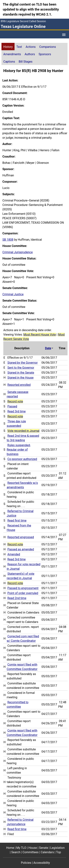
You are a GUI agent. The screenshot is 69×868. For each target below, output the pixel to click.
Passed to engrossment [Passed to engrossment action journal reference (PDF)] (23, 588)
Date (49, 348)
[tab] (8, 47)
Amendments (12, 54)
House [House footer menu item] (33, 848)
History (8, 47)
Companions (48, 47)
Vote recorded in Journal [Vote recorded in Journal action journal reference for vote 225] (23, 431)
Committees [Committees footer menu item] (30, 852)
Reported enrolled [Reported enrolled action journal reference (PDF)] (19, 385)
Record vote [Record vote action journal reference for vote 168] (15, 544)
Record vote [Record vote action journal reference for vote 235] (15, 416)
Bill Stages (25, 62)
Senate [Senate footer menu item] (44, 848)
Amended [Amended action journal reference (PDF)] (14, 554)
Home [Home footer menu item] (10, 848)
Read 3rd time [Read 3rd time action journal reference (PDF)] (16, 411)
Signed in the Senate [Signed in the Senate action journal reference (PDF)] (21, 373)
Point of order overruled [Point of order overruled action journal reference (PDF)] (23, 593)
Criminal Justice (13, 294)
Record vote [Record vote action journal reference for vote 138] (15, 583)
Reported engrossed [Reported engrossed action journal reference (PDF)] (21, 537)
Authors (30, 54)
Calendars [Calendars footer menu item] (47, 852)
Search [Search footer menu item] (16, 852)
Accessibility (42, 863)
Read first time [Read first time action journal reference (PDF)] (17, 521)
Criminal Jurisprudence (18, 252)
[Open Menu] (64, 35)
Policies (26, 863)
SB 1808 (8, 240)
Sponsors (45, 54)
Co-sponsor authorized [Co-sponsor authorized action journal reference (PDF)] (22, 459)
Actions (31, 47)
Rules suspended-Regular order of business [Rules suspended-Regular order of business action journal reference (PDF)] (19, 450)
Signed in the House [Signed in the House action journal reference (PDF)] (20, 378)
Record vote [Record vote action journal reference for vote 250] (15, 401)
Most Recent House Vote (40, 335)
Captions (9, 62)
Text (19, 47)
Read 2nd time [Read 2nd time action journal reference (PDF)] (17, 598)
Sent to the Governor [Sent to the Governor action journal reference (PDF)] (21, 368)
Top (59, 852)
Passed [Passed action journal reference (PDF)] (12, 406)
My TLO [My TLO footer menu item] (21, 848)
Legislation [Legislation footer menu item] (57, 848)
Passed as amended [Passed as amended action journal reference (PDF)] (21, 549)
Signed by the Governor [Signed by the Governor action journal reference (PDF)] (22, 363)
